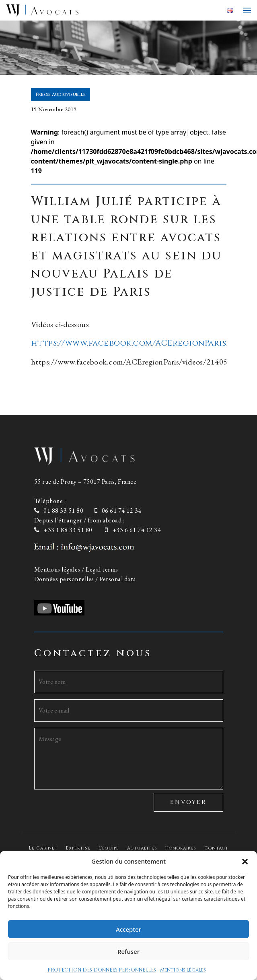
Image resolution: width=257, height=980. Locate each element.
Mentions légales (183, 970)
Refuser (128, 951)
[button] (245, 861)
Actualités (142, 848)
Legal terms (102, 569)
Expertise (78, 848)
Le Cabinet (43, 848)
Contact (216, 848)
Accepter (128, 929)
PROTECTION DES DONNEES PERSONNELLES (102, 970)
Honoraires (181, 848)
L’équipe (109, 848)
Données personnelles (64, 579)
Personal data (118, 579)
